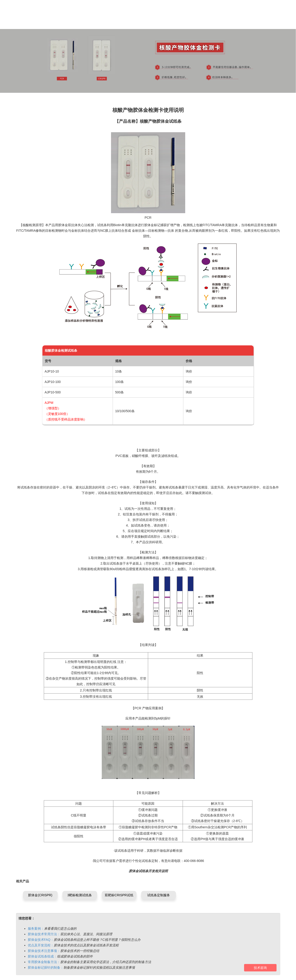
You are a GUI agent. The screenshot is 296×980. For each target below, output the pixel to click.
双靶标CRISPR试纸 (119, 895)
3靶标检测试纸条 (80, 895)
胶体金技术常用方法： (44, 934)
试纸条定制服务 (159, 895)
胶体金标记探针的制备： (46, 967)
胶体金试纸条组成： (42, 956)
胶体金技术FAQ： (41, 940)
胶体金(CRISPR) (40, 895)
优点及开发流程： (41, 945)
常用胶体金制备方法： (44, 962)
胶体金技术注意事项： (44, 951)
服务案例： (36, 929)
